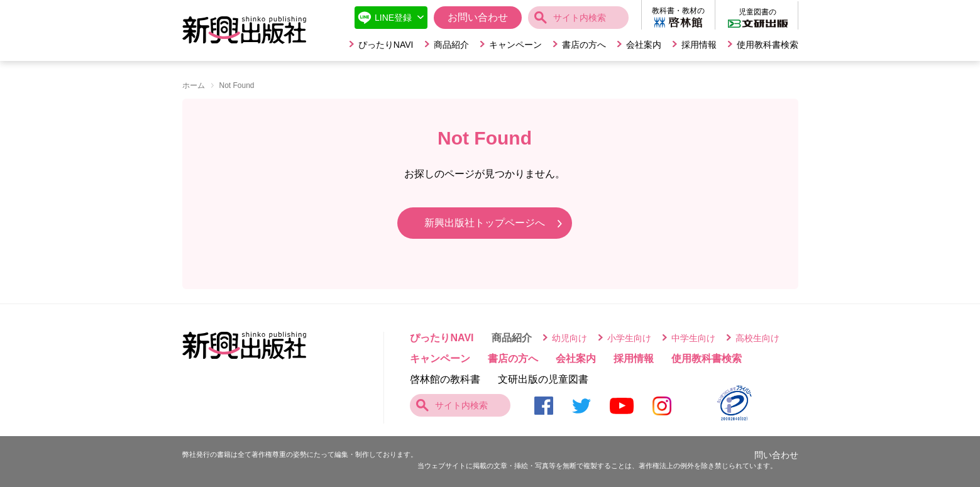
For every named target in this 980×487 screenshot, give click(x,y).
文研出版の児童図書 (543, 379)
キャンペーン (515, 45)
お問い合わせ (478, 17)
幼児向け (570, 338)
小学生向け (629, 338)
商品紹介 (451, 45)
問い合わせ (776, 455)
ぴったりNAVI (386, 45)
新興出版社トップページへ (485, 223)
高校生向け (757, 338)
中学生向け (693, 338)
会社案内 (644, 45)
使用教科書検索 (768, 45)
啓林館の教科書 (445, 379)
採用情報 (699, 45)
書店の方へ (584, 45)
